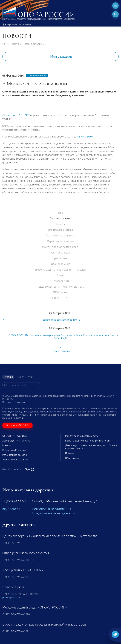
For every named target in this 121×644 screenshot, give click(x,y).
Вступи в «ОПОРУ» (17, 425)
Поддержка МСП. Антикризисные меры (61, 287)
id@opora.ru (11, 509)
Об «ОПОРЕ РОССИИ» (15, 436)
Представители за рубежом (53, 513)
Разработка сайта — (18, 469)
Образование (72, 458)
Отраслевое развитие (60, 241)
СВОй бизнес (60, 292)
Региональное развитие (60, 236)
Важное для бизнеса (60, 230)
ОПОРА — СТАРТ (60, 298)
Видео (61, 275)
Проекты (70, 453)
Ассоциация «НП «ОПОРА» (17, 441)
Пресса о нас (60, 258)
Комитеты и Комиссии (14, 450)
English (20, 377)
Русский (8, 377)
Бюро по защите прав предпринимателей (60, 270)
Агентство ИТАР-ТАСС (16, 117)
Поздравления (60, 281)
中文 (30, 377)
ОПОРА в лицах (61, 253)
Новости (14, 44)
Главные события (33, 44)
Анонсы (61, 224)
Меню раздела (61, 57)
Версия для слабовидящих (17, 24)
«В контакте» (85, 138)
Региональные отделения (52, 509)
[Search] (21, 385)
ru (116, 14)
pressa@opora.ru (11, 597)
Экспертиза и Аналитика (15, 460)
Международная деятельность (61, 247)
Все (61, 213)
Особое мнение (61, 264)
